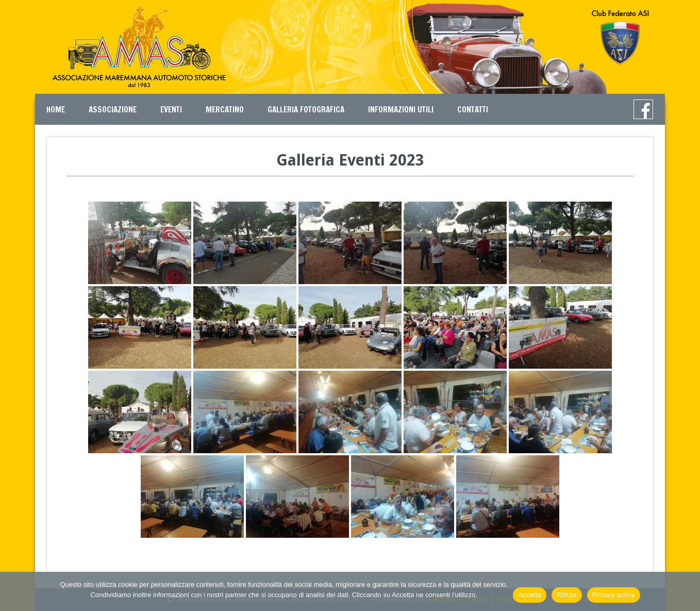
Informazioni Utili (401, 110)
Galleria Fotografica (306, 110)
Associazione (113, 110)
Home (56, 110)
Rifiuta (567, 595)
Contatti (473, 110)
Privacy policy (614, 595)
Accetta (530, 595)
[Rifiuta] (687, 591)
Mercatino (225, 110)
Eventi (171, 110)
